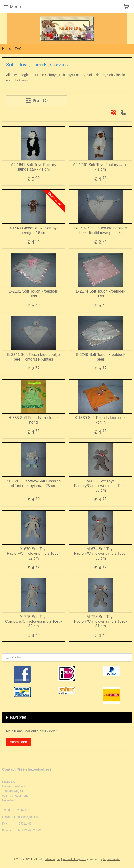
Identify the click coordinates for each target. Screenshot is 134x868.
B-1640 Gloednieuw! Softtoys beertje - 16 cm (33, 230)
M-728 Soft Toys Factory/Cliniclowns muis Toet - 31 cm (100, 621)
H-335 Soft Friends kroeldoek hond (34, 420)
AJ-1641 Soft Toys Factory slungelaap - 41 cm (33, 167)
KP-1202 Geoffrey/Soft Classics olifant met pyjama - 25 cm (33, 483)
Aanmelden (18, 742)
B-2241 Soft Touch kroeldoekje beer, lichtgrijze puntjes (34, 357)
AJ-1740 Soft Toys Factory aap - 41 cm (100, 167)
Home (7, 49)
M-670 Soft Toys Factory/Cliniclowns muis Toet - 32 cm (34, 554)
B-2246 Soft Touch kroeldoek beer (101, 357)
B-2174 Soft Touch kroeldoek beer (101, 294)
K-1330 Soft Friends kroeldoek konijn (100, 420)
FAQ (18, 49)
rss (59, 859)
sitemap (50, 859)
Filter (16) (36, 101)
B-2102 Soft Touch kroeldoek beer (33, 294)
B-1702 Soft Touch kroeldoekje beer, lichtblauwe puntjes (100, 230)
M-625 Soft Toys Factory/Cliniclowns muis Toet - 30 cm (100, 486)
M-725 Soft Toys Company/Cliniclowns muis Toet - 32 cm (33, 621)
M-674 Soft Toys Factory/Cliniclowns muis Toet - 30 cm (100, 554)
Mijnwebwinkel (112, 859)
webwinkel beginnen (74, 859)
